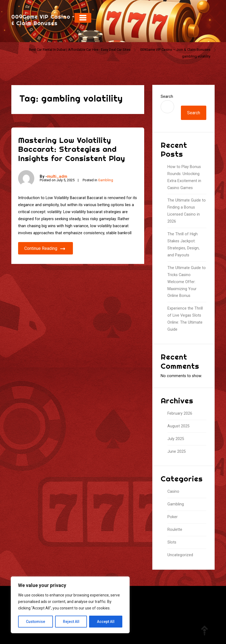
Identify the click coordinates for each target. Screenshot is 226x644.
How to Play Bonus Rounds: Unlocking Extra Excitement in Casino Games (184, 177)
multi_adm (57, 176)
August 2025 (178, 426)
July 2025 (176, 439)
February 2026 (180, 413)
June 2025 (177, 452)
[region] (70, 605)
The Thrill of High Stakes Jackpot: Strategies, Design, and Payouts (183, 245)
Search (167, 97)
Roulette (175, 530)
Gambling (106, 180)
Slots (172, 542)
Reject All (71, 622)
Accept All (106, 622)
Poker (173, 517)
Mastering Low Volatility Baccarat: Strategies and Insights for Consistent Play (72, 149)
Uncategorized (180, 555)
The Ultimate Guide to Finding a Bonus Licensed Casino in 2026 (187, 211)
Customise (36, 622)
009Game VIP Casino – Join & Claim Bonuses (50, 20)
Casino (173, 492)
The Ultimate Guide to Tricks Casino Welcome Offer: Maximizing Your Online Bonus (187, 282)
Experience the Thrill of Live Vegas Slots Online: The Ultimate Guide (185, 319)
